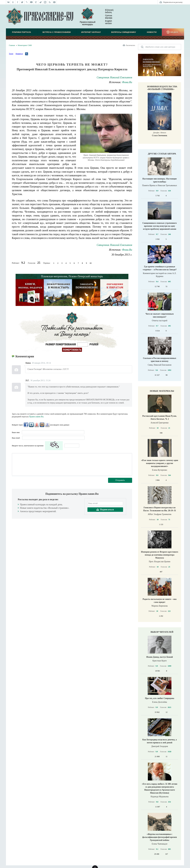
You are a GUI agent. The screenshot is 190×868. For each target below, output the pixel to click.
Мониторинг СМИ (25, 45)
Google (47, 425)
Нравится (19, 54)
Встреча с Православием (57, 32)
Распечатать (131, 45)
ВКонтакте (31, 425)
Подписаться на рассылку (173, 2)
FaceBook (26, 425)
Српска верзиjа (106, 17)
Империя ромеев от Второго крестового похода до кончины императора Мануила (160, 555)
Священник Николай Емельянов (114, 77)
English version (106, 22)
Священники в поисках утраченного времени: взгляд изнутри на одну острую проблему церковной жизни (159, 226)
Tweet (11, 54)
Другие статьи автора (162, 154)
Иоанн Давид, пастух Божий (160, 657)
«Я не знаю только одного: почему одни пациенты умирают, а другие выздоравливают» (159, 463)
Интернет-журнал (91, 32)
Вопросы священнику (124, 32)
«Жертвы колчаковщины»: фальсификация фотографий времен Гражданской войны (160, 837)
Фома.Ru (127, 82)
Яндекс (37, 425)
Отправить (120, 480)
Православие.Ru (36, 417)
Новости (152, 32)
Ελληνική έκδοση (107, 11)
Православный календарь (88, 16)
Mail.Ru (42, 425)
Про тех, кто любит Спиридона (160, 698)
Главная (12, 45)
